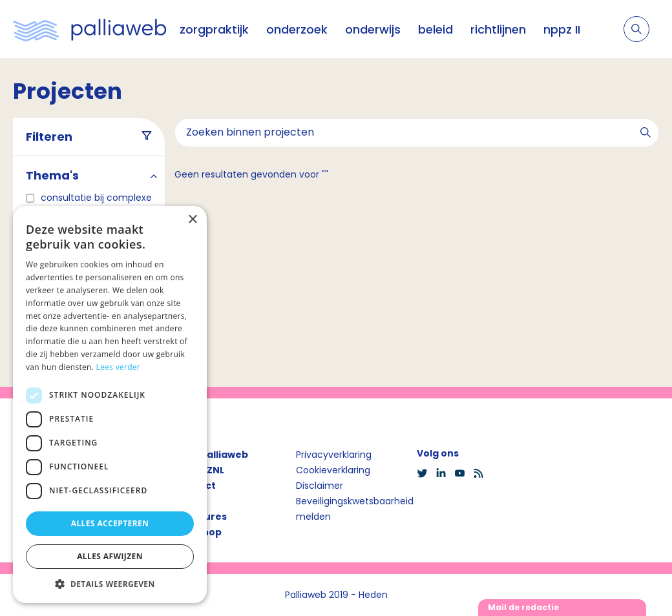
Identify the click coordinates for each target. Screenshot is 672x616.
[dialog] (110, 405)
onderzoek (297, 29)
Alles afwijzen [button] (110, 556)
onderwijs (373, 29)
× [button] (192, 220)
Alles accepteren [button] (110, 523)
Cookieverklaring (333, 470)
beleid (436, 29)
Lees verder (119, 367)
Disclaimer (320, 486)
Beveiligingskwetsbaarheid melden (355, 509)
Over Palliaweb (211, 455)
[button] (110, 584)
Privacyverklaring (334, 455)
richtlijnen (498, 29)
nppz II (562, 29)
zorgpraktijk (214, 29)
